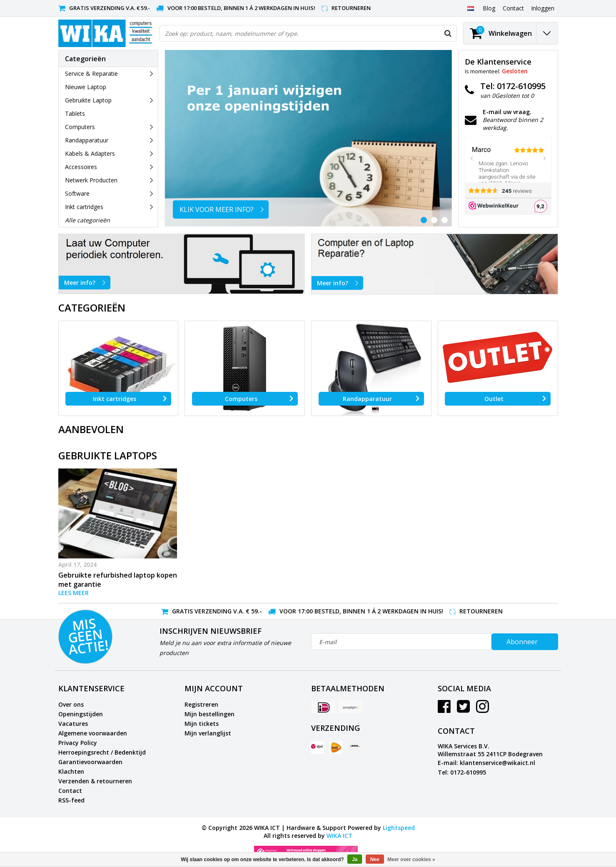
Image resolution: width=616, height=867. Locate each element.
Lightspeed (399, 828)
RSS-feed (71, 800)
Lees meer (74, 593)
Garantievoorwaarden (90, 762)
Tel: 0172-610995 (462, 772)
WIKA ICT (339, 836)
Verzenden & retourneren (95, 781)
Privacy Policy (78, 743)
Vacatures (73, 724)
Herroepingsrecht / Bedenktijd (102, 752)
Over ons (71, 704)
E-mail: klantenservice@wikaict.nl (486, 763)
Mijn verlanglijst (208, 733)
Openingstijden (81, 714)
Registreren (201, 704)
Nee (375, 860)
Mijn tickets (202, 724)
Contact (70, 791)
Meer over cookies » (411, 860)
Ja (355, 860)
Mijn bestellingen (209, 714)
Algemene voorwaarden (93, 733)
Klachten (71, 771)
